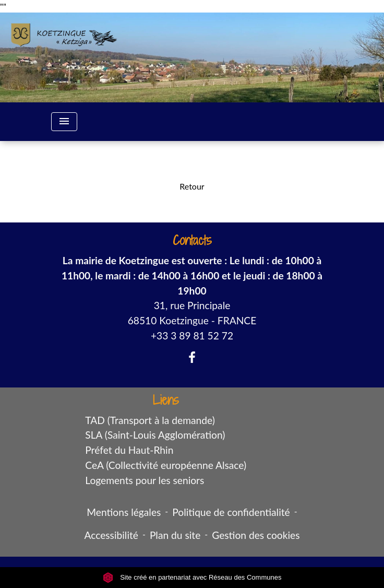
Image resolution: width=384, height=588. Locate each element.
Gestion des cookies (256, 535)
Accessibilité (111, 535)
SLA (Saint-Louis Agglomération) (155, 435)
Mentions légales (124, 512)
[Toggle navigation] (64, 122)
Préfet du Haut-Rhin (129, 450)
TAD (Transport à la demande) (150, 420)
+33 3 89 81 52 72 (192, 336)
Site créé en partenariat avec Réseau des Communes (192, 577)
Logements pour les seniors (145, 480)
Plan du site (175, 535)
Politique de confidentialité (231, 512)
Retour (192, 186)
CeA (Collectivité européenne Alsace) (166, 465)
